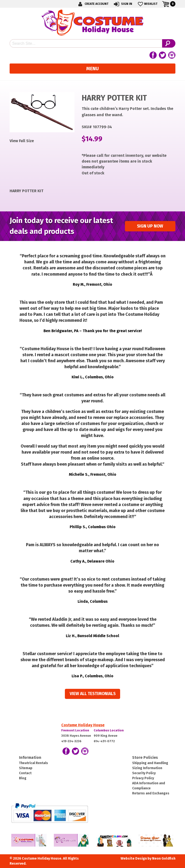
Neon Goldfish (164, 858)
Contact (25, 773)
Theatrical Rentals (34, 763)
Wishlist (147, 4)
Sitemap (26, 768)
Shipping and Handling (150, 763)
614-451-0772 (104, 741)
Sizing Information (147, 768)
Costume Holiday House (83, 725)
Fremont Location (75, 730)
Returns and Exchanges (151, 793)
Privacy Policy (143, 778)
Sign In (123, 4)
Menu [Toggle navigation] (92, 69)
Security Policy (144, 773)
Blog (23, 778)
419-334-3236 (71, 741)
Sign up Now (150, 226)
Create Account (92, 4)
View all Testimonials (93, 694)
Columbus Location (109, 730)
